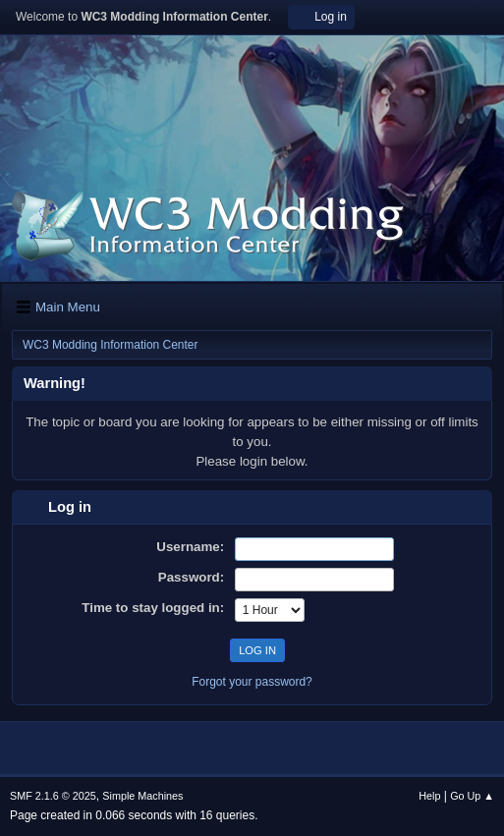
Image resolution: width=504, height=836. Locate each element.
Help (429, 796)
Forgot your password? (252, 682)
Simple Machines (142, 796)
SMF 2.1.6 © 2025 (53, 796)
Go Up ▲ (472, 796)
